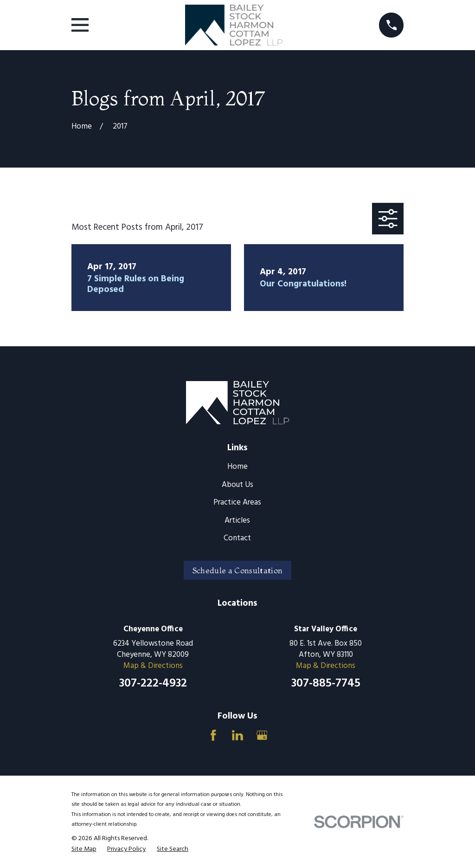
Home (237, 467)
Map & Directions (153, 666)
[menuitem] (84, 849)
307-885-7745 (326, 684)
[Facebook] (213, 735)
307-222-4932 (153, 684)
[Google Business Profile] (262, 735)
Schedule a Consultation (238, 570)
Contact (237, 538)
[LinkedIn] (237, 735)
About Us (237, 485)
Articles (237, 521)
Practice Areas (237, 502)
